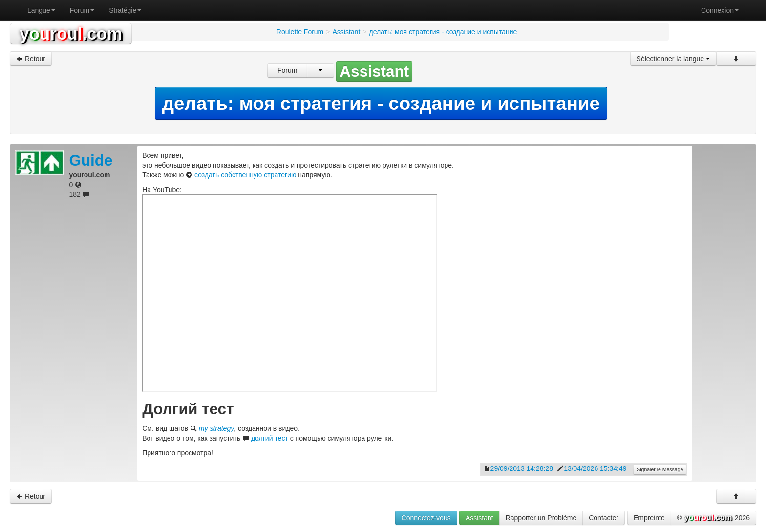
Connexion (720, 10)
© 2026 (713, 518)
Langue (41, 10)
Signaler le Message (660, 469)
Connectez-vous (426, 518)
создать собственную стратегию (245, 175)
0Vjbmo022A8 (290, 293)
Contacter (604, 518)
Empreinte (649, 518)
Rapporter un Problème (541, 518)
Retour (31, 59)
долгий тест (270, 438)
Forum (82, 10)
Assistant (479, 518)
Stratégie (125, 10)
